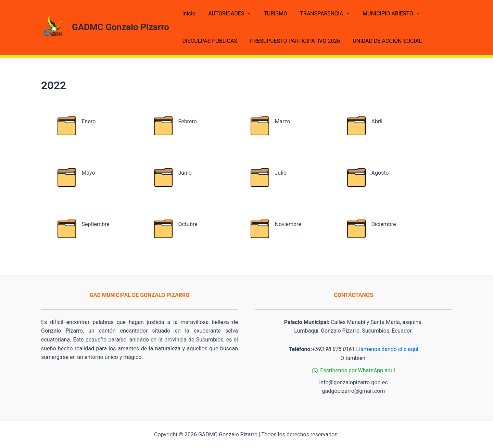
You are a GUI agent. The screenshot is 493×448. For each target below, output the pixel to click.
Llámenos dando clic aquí (387, 349)
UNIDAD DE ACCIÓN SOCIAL (383, 41)
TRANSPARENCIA (319, 14)
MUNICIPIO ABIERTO (383, 14)
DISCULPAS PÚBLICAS (209, 41)
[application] (245, 14)
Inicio (188, 14)
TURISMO (271, 14)
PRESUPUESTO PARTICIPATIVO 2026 (292, 41)
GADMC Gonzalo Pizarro (121, 27)
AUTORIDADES (227, 14)
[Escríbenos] (353, 371)
